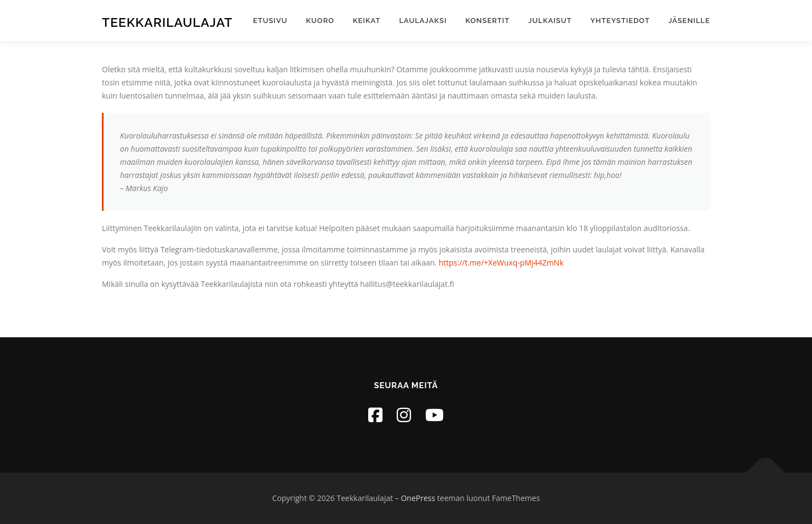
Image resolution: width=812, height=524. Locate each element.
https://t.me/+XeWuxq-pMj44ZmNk (501, 263)
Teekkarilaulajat (167, 22)
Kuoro (320, 21)
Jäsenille (689, 21)
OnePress (418, 498)
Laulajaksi (423, 21)
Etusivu (270, 21)
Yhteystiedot (620, 21)
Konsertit (488, 21)
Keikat (367, 21)
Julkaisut (550, 21)
